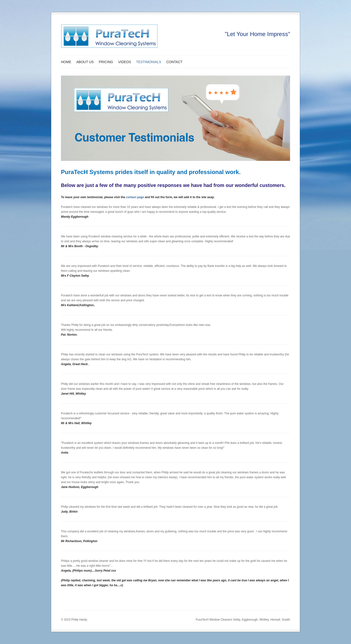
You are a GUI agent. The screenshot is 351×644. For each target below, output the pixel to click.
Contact (174, 62)
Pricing (106, 62)
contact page (135, 197)
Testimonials (149, 62)
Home (66, 62)
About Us (85, 62)
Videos (125, 62)
